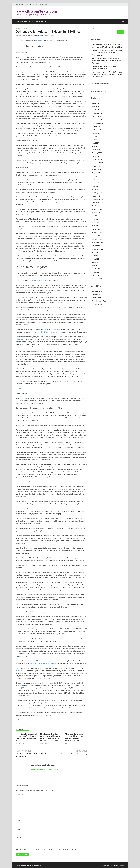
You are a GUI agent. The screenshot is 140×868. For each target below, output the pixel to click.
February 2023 (97, 232)
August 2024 (96, 173)
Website (19, 838)
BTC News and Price (32, 5)
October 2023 (97, 206)
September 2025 (97, 130)
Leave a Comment (50, 35)
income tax (19, 339)
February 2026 (97, 113)
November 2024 (97, 163)
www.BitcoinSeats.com (37, 11)
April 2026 (95, 106)
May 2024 (95, 183)
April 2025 (95, 146)
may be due (37, 280)
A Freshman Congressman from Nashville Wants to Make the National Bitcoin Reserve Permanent (75, 737)
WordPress (113, 865)
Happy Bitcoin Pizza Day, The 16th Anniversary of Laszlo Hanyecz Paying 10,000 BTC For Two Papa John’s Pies (108, 74)
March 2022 (96, 269)
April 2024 (95, 186)
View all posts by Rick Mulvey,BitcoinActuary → (45, 769)
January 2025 (96, 156)
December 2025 (97, 120)
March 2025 (96, 150)
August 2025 (96, 133)
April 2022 (95, 266)
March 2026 (96, 110)
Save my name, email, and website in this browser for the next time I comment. (47, 849)
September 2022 (97, 249)
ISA (23, 356)
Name (18, 820)
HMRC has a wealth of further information (44, 332)
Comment (20, 794)
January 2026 (96, 116)
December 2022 (97, 239)
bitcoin (41, 40)
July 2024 (95, 176)
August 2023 (96, 212)
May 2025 (95, 143)
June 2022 (95, 259)
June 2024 (95, 179)
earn (76, 89)
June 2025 (95, 140)
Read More (19, 388)
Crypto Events (97, 298)
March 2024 (96, 189)
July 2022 (95, 256)
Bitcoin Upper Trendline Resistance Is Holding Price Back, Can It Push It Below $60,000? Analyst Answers (50, 737)
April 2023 (95, 226)
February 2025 (97, 153)
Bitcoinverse (44, 5)
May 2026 (95, 103)
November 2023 (97, 203)
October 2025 (97, 126)
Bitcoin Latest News (21, 28)
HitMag (122, 865)
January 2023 (96, 236)
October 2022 (97, 246)
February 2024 (97, 193)
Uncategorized (97, 304)
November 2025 (97, 123)
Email (18, 829)
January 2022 (96, 275)
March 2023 (96, 229)
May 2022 (95, 262)
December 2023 (97, 199)
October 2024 (97, 166)
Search (93, 29)
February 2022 (97, 272)
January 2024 (96, 196)
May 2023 (95, 222)
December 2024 (97, 159)
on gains (44, 280)
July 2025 (95, 136)
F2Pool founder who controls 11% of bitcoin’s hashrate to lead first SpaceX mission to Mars (26, 737)
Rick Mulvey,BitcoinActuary (36, 35)
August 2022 (96, 252)
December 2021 (97, 279)
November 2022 (97, 242)
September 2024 (97, 169)
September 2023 (97, 209)
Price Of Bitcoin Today (99, 301)
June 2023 (95, 219)
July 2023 (95, 216)
